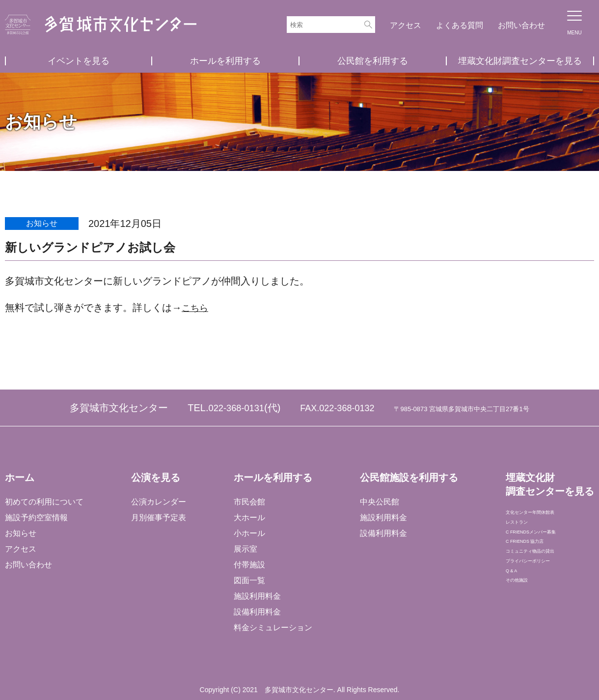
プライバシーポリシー (544, 594)
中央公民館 (379, 502)
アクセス (406, 25)
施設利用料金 (257, 596)
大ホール (249, 518)
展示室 (245, 549)
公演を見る (155, 477)
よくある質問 (460, 25)
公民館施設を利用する (408, 477)
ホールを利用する (225, 61)
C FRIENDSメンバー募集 (549, 547)
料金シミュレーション (272, 628)
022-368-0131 (236, 408)
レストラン (524, 531)
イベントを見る (79, 61)
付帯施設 (249, 565)
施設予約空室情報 (36, 518)
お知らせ (21, 533)
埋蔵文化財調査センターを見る (520, 61)
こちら (196, 308)
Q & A (515, 610)
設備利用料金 (257, 612)
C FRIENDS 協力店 (539, 563)
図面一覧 (249, 580)
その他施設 (524, 626)
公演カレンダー (158, 502)
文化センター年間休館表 (548, 516)
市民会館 (249, 502)
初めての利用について (44, 502)
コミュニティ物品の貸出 (548, 578)
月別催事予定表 (158, 518)
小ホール (249, 533)
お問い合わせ (521, 25)
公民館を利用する (373, 61)
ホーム (20, 477)
